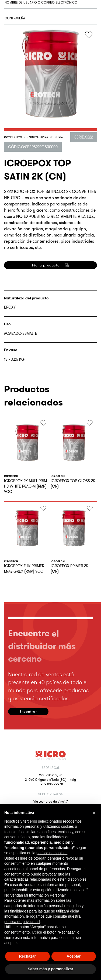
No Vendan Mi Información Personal (34, 895)
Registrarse (23, 347)
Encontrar (28, 712)
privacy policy (60, 321)
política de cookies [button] (52, 853)
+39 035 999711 (52, 784)
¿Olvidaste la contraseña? (25, 61)
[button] (94, 813)
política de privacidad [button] (22, 922)
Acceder (23, 83)
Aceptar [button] (74, 956)
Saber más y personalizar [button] (50, 969)
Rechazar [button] (27, 956)
